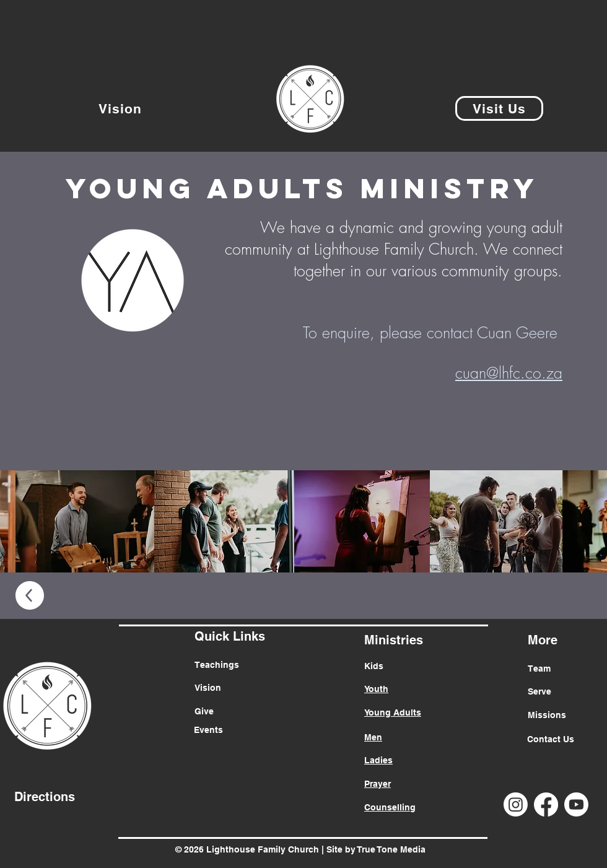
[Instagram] (516, 804)
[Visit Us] (499, 108)
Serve (539, 691)
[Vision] (120, 108)
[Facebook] (546, 804)
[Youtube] (576, 804)
